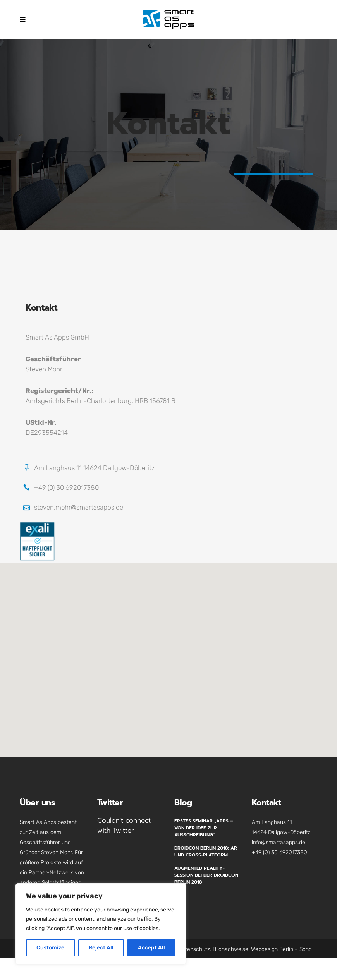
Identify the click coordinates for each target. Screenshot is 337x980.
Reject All (101, 948)
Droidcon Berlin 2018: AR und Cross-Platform (206, 851)
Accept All (151, 948)
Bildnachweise (230, 949)
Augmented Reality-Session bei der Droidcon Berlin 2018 (206, 875)
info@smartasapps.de (279, 842)
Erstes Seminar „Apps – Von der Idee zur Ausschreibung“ (204, 828)
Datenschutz (194, 949)
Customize (50, 948)
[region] (101, 924)
